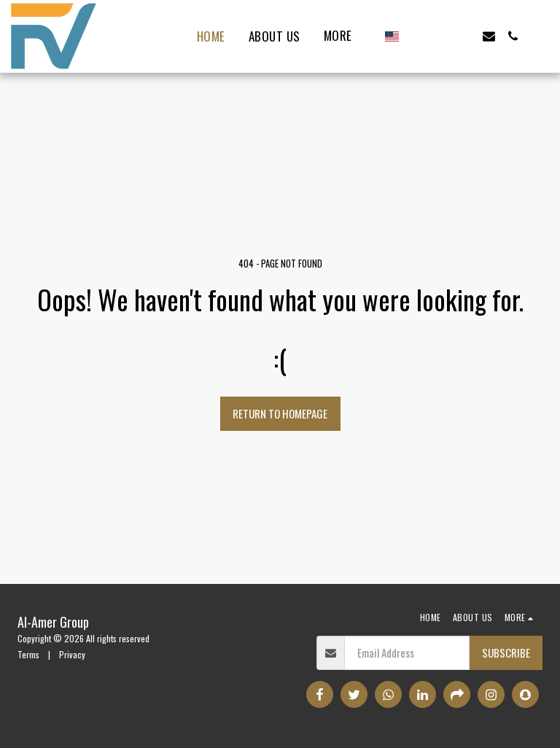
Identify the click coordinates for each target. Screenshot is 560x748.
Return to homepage (280, 413)
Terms (28, 654)
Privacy (72, 654)
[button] (417, 36)
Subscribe (506, 652)
